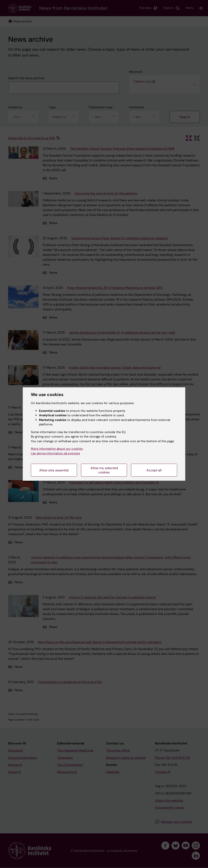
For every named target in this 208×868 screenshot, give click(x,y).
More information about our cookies (57, 449)
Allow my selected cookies (104, 470)
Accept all (154, 470)
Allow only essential (54, 470)
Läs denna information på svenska (55, 453)
